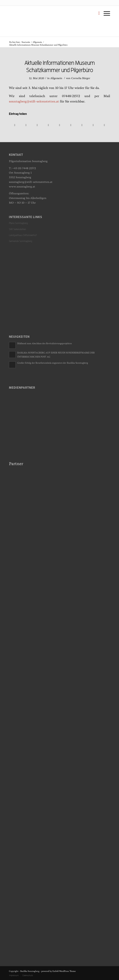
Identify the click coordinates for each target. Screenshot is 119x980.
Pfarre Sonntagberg (18, 223)
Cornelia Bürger (81, 78)
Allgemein (37, 42)
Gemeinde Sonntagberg (21, 241)
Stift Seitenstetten (17, 229)
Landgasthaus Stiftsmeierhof (23, 235)
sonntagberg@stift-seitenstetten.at (34, 101)
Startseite (26, 42)
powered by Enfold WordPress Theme (58, 971)
